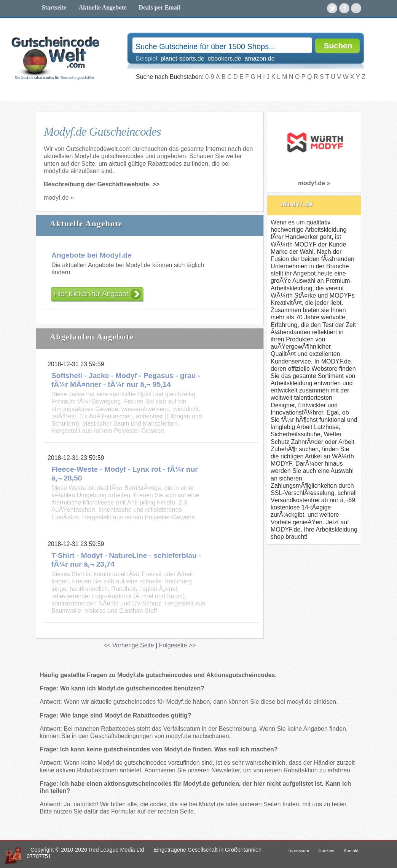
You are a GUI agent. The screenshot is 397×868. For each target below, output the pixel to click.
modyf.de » (59, 198)
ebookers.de (225, 58)
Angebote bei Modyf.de (92, 255)
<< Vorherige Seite (129, 645)
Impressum (298, 850)
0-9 (210, 77)
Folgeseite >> (178, 645)
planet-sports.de (183, 58)
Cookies (327, 850)
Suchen (338, 46)
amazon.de (260, 58)
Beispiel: (205, 58)
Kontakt (351, 850)
